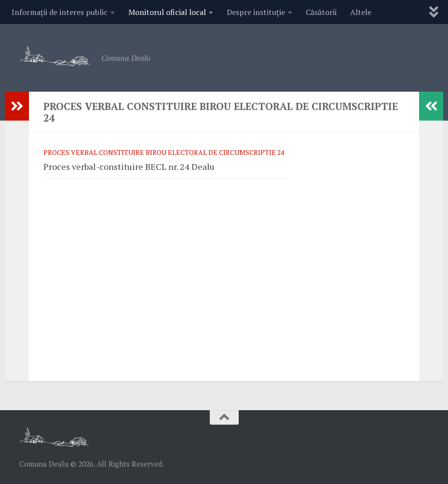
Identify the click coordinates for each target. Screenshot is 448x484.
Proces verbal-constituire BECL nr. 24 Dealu (129, 166)
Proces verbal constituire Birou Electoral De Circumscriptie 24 (164, 152)
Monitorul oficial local (167, 12)
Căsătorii (321, 12)
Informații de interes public (60, 12)
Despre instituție (256, 12)
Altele (361, 12)
